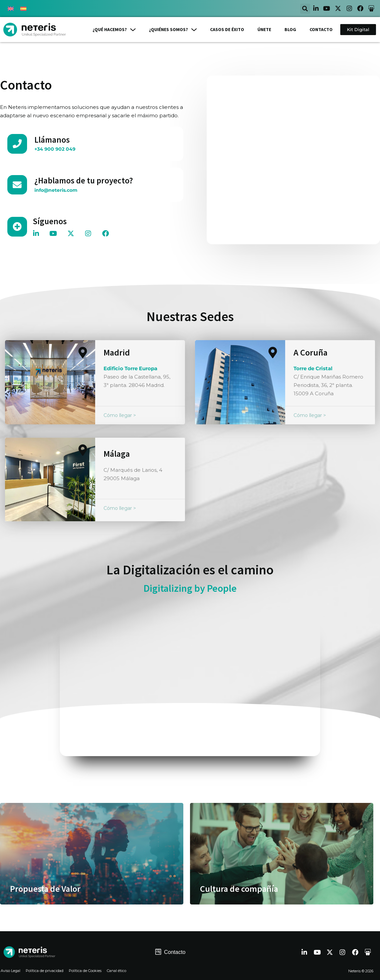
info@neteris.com (54, 189)
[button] (296, 9)
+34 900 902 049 (52, 149)
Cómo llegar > (120, 415)
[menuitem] (11, 9)
